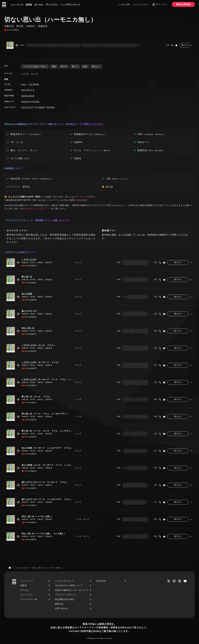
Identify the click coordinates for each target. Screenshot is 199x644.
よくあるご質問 (124, 5)
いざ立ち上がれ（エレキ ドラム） (41, 345)
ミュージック (17, 5)
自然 (85, 66)
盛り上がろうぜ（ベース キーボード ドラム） (47, 482)
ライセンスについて (141, 5)
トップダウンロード (70, 5)
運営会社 (59, 604)
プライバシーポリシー (66, 595)
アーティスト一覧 (29, 599)
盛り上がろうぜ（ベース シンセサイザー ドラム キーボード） (48, 499)
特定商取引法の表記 (65, 599)
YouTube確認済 (12, 30)
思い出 (64, 66)
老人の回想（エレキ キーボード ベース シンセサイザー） (48, 465)
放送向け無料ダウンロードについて (72, 590)
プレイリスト (52, 5)
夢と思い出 (28, 277)
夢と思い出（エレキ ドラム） (38, 396)
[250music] (4, 5)
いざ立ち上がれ (30, 260)
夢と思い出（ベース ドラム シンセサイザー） (47, 414)
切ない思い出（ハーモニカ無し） (39, 516)
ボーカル (39, 5)
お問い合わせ (80, 197)
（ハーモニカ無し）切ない (35, 66)
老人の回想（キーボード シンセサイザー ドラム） (48, 448)
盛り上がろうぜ (30, 311)
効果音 (29, 5)
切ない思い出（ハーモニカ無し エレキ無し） (46, 533)
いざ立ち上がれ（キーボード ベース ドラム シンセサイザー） (48, 379)
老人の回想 (28, 294)
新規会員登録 (183, 4)
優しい (75, 66)
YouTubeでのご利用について (37, 209)
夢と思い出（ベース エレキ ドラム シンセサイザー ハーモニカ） (48, 431)
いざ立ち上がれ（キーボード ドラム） (43, 362)
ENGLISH (101, 581)
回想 (54, 66)
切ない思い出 (29, 328)
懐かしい (96, 66)
